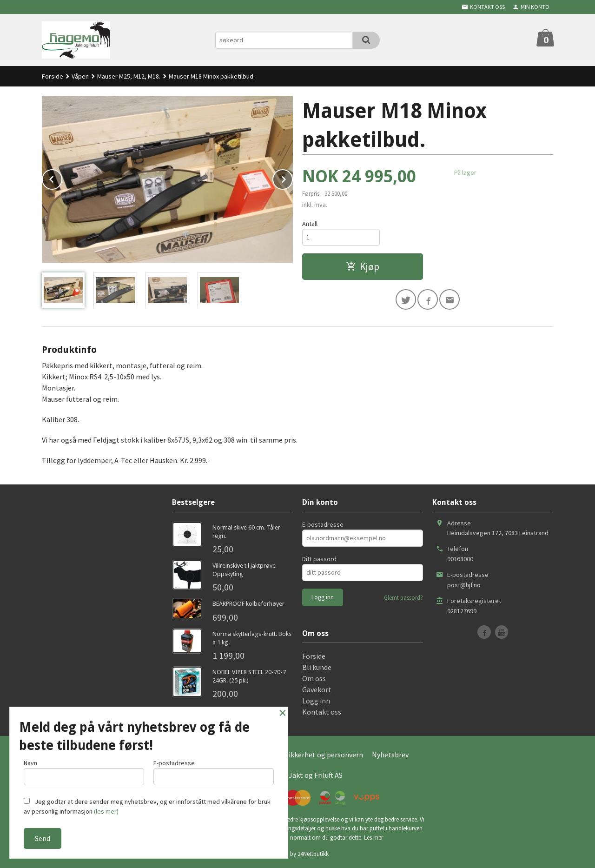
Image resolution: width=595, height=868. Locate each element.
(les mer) (106, 811)
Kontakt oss (322, 712)
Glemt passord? (403, 598)
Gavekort (317, 689)
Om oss (314, 678)
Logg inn (316, 701)
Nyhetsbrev (390, 755)
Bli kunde (317, 667)
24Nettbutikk (313, 854)
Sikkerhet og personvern (324, 755)
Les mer (374, 838)
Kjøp (363, 266)
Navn (84, 772)
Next (292, 178)
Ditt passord (319, 559)
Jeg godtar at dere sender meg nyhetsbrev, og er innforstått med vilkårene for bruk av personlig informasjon (147, 806)
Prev (62, 178)
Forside (53, 76)
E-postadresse (323, 524)
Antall (310, 224)
